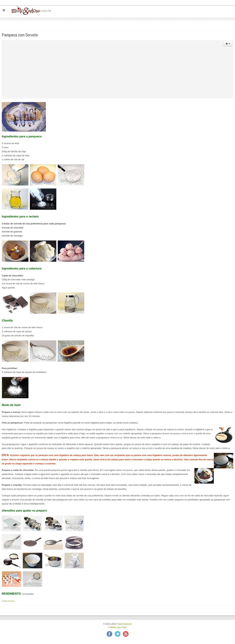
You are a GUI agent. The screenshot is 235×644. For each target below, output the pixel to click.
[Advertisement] (118, 74)
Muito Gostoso (125, 624)
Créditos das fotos (8, 601)
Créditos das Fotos (118, 627)
